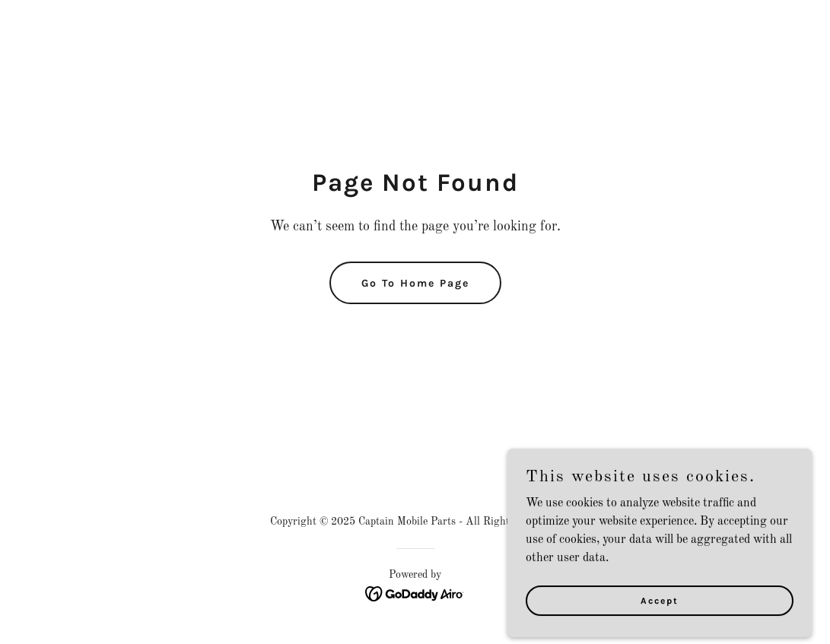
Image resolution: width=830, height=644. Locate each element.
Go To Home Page (415, 283)
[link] (415, 594)
